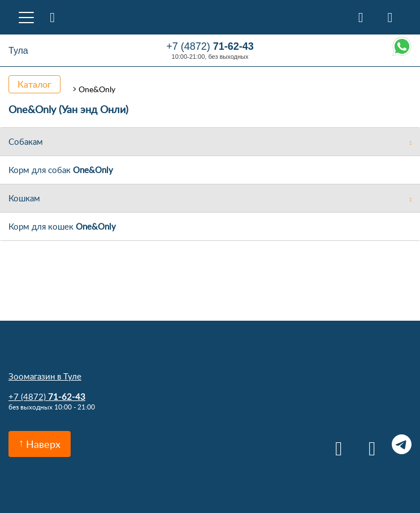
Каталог (34, 84)
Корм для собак (61, 170)
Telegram (402, 444)
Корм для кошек (62, 226)
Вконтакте (335, 444)
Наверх (43, 444)
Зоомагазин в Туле (45, 376)
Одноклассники (368, 444)
